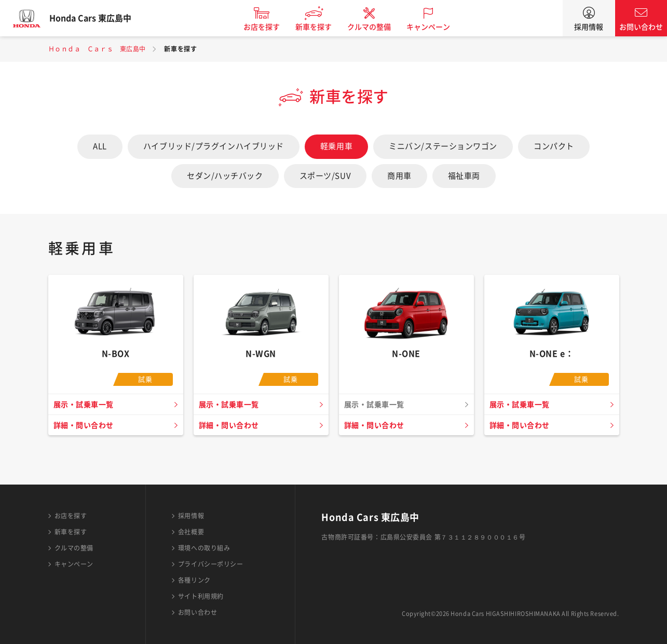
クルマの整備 (380, 27)
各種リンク (194, 580)
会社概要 (191, 532)
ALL (100, 146)
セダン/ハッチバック (225, 176)
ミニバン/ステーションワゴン (443, 146)
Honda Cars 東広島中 (101, 18)
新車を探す (324, 27)
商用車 (399, 176)
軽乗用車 (336, 146)
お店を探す (273, 27)
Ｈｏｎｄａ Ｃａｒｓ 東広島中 (97, 49)
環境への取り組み (204, 548)
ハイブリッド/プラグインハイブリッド (214, 146)
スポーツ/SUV (325, 176)
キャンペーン (439, 27)
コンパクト (554, 146)
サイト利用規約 (201, 596)
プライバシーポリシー (211, 564)
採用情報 (589, 27)
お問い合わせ (641, 27)
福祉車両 (464, 176)
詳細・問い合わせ (86, 425)
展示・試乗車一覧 (86, 405)
